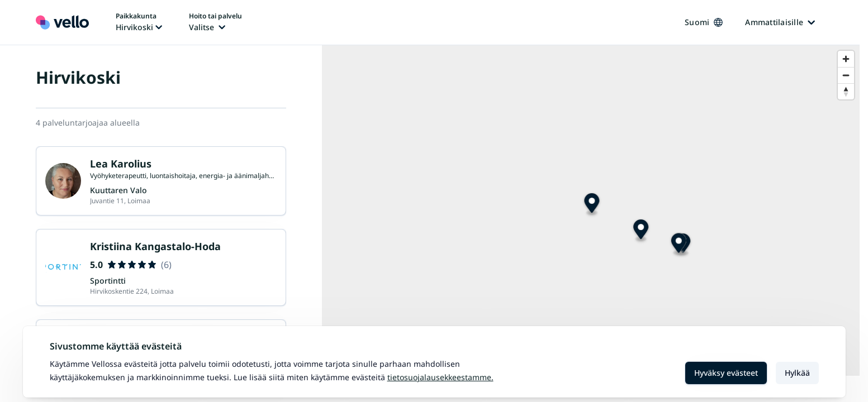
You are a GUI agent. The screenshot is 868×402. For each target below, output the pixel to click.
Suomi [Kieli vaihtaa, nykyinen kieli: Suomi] (704, 22)
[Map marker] (677, 264)
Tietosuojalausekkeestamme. (440, 377)
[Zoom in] (846, 59)
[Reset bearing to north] (846, 91)
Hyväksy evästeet (726, 373)
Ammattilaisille (780, 22)
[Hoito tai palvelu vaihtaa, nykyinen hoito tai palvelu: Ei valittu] (215, 22)
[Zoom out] (846, 75)
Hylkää (797, 373)
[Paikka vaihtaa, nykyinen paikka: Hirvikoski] (139, 22)
